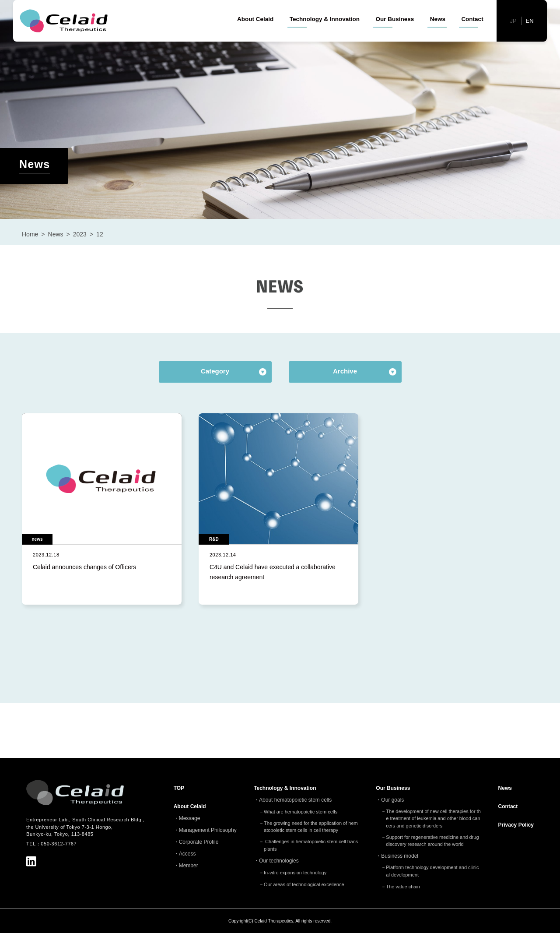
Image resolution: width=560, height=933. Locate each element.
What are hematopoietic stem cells (301, 812)
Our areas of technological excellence (304, 884)
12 (100, 234)
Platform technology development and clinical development (432, 871)
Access (187, 854)
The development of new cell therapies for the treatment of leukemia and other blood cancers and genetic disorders (433, 819)
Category (215, 371)
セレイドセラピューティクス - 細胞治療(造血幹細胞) (66, 37)
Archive (345, 371)
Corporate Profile (199, 842)
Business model (400, 856)
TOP (179, 788)
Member (189, 866)
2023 (80, 234)
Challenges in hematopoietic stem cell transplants (311, 845)
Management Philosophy (208, 830)
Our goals (392, 800)
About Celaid (255, 35)
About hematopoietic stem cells (295, 800)
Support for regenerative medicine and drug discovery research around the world (432, 841)
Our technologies (279, 861)
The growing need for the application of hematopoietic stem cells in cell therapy (311, 827)
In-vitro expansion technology (295, 873)
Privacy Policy (516, 825)
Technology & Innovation (325, 35)
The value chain (403, 887)
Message (190, 818)
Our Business (395, 35)
